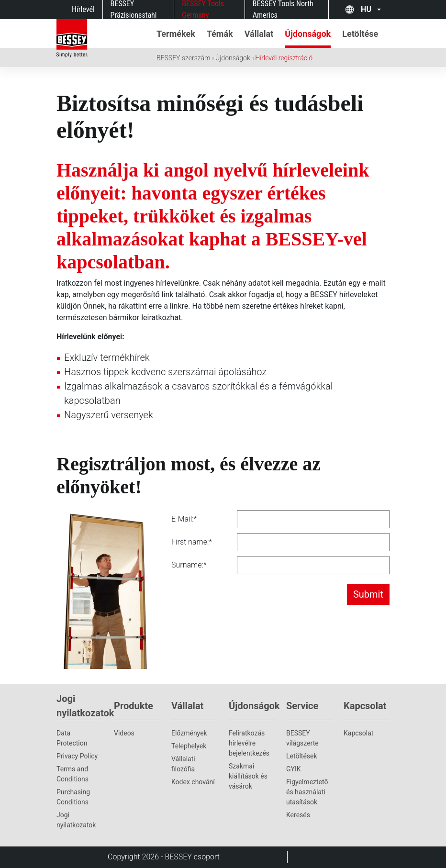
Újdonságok (233, 58)
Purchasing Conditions (73, 797)
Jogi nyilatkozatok (76, 820)
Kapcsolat (358, 733)
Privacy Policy (77, 756)
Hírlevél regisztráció (284, 58)
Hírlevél (83, 9)
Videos (124, 733)
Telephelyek (189, 746)
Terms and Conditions (72, 774)
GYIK (294, 769)
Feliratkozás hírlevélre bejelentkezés (249, 743)
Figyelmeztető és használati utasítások (307, 792)
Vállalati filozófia (183, 764)
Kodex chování (193, 782)
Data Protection (72, 738)
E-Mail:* (184, 519)
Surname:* (189, 565)
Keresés (298, 815)
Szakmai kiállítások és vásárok (248, 776)
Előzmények (189, 733)
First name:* (192, 542)
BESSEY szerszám (183, 58)
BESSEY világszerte (302, 738)
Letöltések (302, 756)
